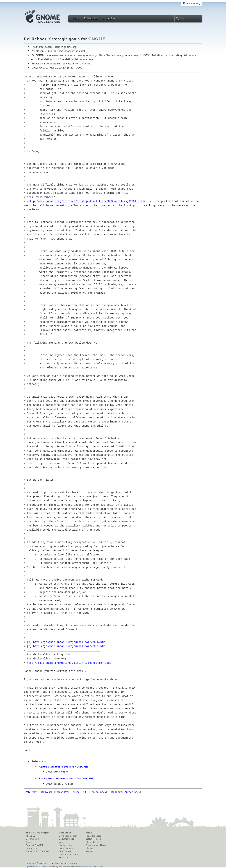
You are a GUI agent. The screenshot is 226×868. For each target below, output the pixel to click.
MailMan (82, 866)
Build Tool (64, 858)
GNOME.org (193, 3)
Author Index (132, 792)
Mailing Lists (91, 18)
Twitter (89, 851)
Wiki (61, 842)
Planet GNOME (94, 842)
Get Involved (32, 839)
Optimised (30, 866)
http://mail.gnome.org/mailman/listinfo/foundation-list (69, 663)
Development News (96, 845)
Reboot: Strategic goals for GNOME (63, 767)
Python (90, 866)
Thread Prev (62, 792)
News (89, 833)
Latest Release (93, 839)
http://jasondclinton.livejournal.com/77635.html (70, 642)
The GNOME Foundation (38, 851)
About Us (30, 836)
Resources (65, 833)
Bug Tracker (65, 851)
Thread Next (79, 792)
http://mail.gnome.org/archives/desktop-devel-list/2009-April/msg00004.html (86, 201)
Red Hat (62, 866)
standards (43, 866)
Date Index (115, 792)
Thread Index (98, 792)
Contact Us (31, 848)
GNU (100, 866)
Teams (29, 842)
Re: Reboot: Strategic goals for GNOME (66, 778)
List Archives (110, 18)
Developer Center (68, 836)
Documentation (67, 839)
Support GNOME (35, 845)
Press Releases (93, 836)
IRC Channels (66, 848)
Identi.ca (90, 848)
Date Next (45, 792)
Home (76, 18)
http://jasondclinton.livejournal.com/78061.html (70, 646)
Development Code (69, 854)
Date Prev (31, 792)
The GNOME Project (38, 833)
